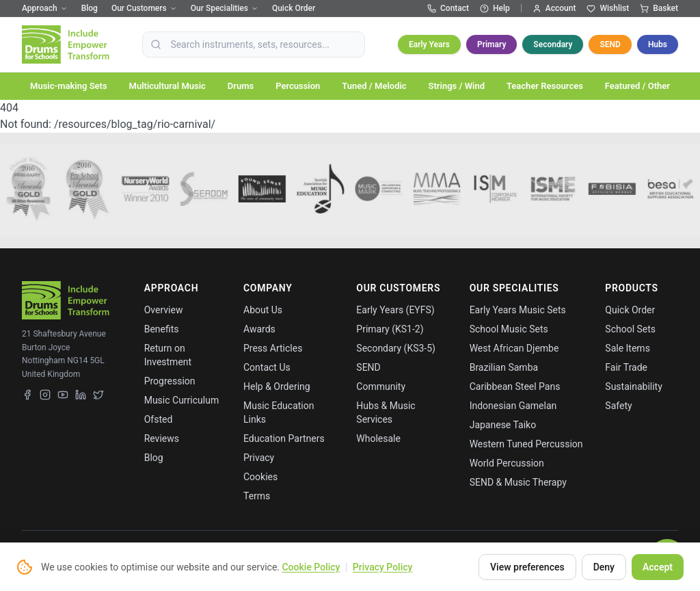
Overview (164, 310)
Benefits (162, 329)
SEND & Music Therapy (518, 482)
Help (495, 8)
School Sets (630, 329)
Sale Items (628, 348)
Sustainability (633, 386)
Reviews (162, 438)
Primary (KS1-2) (390, 329)
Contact (448, 8)
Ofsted (159, 419)
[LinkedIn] (81, 395)
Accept (658, 567)
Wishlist (608, 8)
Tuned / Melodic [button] (374, 86)
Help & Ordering (277, 386)
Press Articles (273, 348)
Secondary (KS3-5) (396, 348)
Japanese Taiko (503, 425)
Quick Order (294, 8)
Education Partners (284, 438)
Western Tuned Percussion (526, 444)
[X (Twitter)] (98, 395)
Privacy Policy (383, 567)
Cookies (260, 477)
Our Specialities (225, 8)
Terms (257, 496)
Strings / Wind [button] (457, 86)
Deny (604, 567)
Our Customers (144, 8)
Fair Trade (626, 367)
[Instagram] (45, 395)
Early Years (429, 44)
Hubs (658, 44)
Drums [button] (241, 86)
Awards (259, 329)
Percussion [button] (298, 86)
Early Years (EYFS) (395, 310)
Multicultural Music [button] (167, 86)
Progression (170, 381)
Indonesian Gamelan (513, 406)
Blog (90, 8)
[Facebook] (27, 395)
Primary (492, 44)
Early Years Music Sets (518, 310)
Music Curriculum (182, 400)
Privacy (259, 458)
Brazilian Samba (504, 367)
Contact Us (267, 367)
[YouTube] (63, 395)
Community (381, 386)
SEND (610, 44)
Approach (45, 8)
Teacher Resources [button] (545, 86)
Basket (659, 8)
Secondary (553, 44)
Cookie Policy (311, 567)
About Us (263, 310)
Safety (618, 406)
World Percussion (507, 463)
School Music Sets (509, 329)
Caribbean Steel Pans (515, 386)
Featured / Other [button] (637, 86)
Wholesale (378, 438)
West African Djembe (514, 348)
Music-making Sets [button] (69, 86)
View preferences (527, 567)
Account (554, 8)
